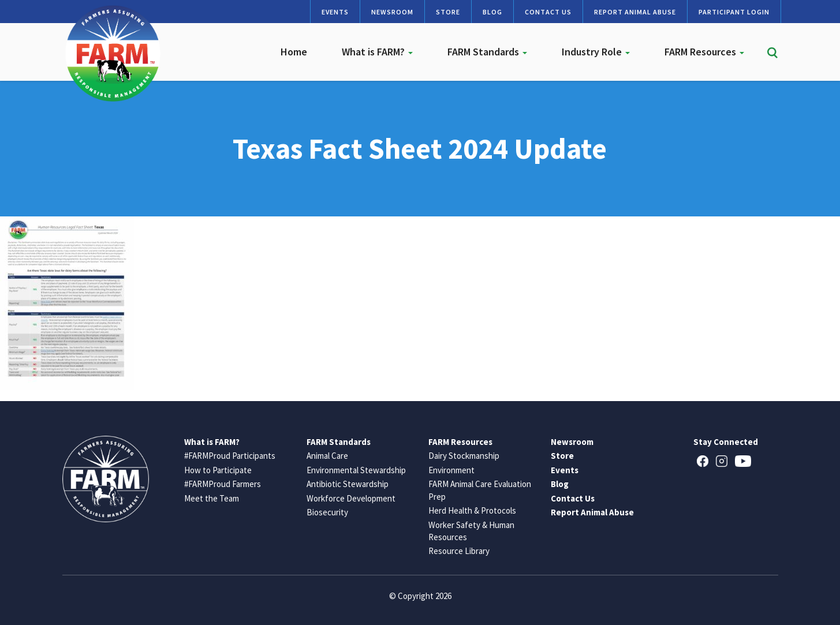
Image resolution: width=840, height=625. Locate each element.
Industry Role (596, 52)
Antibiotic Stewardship (348, 484)
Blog (492, 12)
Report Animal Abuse (635, 12)
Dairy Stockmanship (464, 456)
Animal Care (327, 456)
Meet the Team (212, 498)
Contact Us (548, 12)
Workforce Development (351, 498)
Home (294, 52)
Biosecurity (327, 512)
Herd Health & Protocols (472, 510)
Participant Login (734, 12)
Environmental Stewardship (356, 470)
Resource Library (459, 551)
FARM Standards (487, 52)
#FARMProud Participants (230, 456)
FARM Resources (704, 52)
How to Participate (218, 470)
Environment (451, 470)
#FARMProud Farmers (223, 484)
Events (335, 12)
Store (448, 12)
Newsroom (392, 12)
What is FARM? (377, 52)
